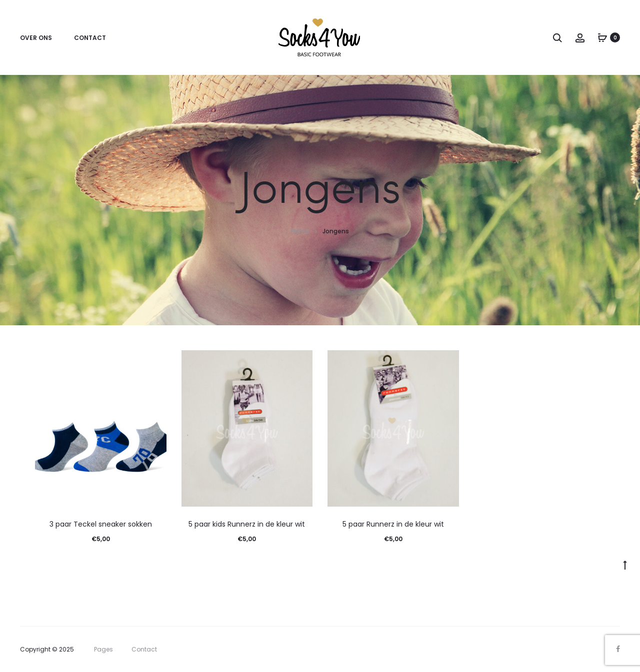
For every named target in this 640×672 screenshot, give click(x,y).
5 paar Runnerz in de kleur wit (393, 524)
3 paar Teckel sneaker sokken (101, 524)
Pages (103, 649)
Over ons (36, 38)
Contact (90, 38)
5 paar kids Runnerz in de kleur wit (247, 524)
